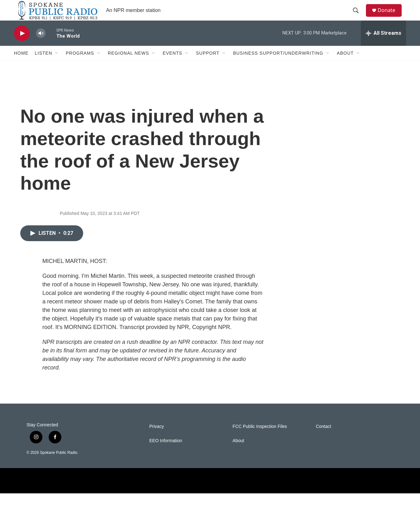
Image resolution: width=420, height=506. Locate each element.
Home (21, 66)
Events (172, 66)
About (345, 66)
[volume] (41, 46)
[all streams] (383, 46)
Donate (390, 17)
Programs (80, 66)
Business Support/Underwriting (278, 66)
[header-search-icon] (358, 17)
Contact (324, 439)
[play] (22, 46)
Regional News (129, 66)
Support (207, 66)
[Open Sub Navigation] (57, 66)
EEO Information (166, 453)
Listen (43, 66)
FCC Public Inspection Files (260, 439)
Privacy (157, 439)
